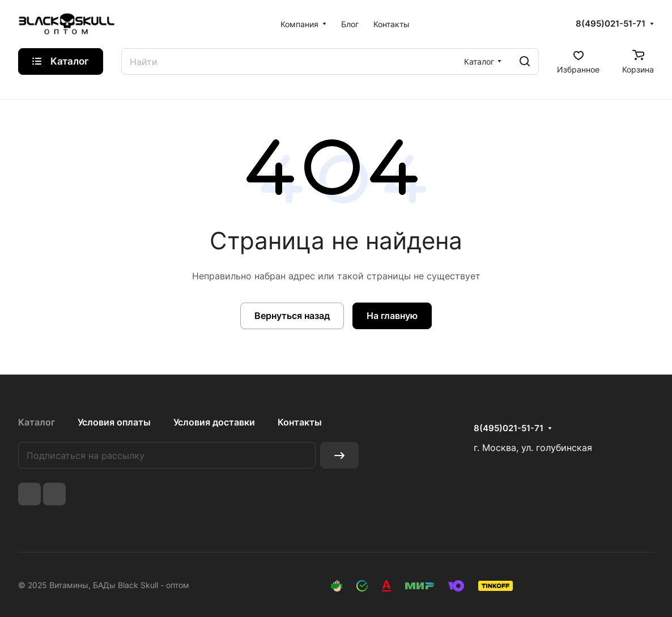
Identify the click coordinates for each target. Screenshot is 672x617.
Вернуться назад (292, 316)
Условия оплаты (114, 422)
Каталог (37, 422)
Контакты (300, 422)
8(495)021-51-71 (611, 24)
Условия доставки (214, 422)
